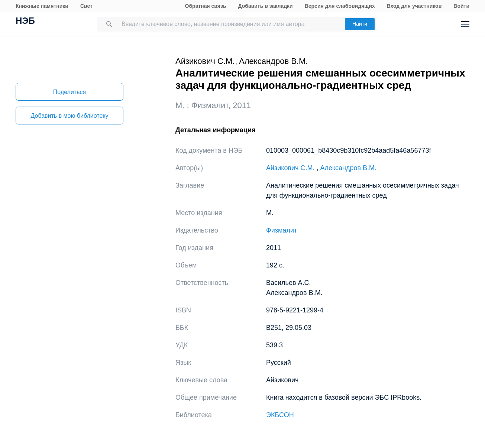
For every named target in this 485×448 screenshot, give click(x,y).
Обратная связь (206, 6)
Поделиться (69, 92)
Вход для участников (414, 6)
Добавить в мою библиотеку (69, 116)
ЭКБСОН (280, 415)
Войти (461, 6)
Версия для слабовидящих (340, 6)
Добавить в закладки (266, 6)
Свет (86, 6)
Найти (360, 24)
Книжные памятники (42, 6)
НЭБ (25, 22)
